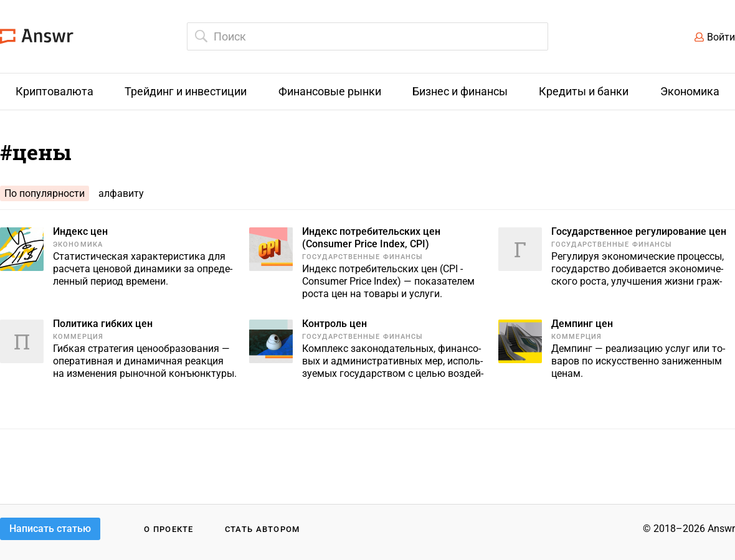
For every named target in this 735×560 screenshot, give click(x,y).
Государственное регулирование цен (639, 231)
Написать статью (50, 529)
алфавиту (121, 193)
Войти (721, 37)
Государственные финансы (363, 257)
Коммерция (78, 337)
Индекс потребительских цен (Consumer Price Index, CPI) (371, 238)
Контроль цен (334, 324)
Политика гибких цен (103, 324)
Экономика (78, 244)
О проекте (169, 529)
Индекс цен (80, 231)
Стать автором (263, 529)
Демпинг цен (582, 324)
